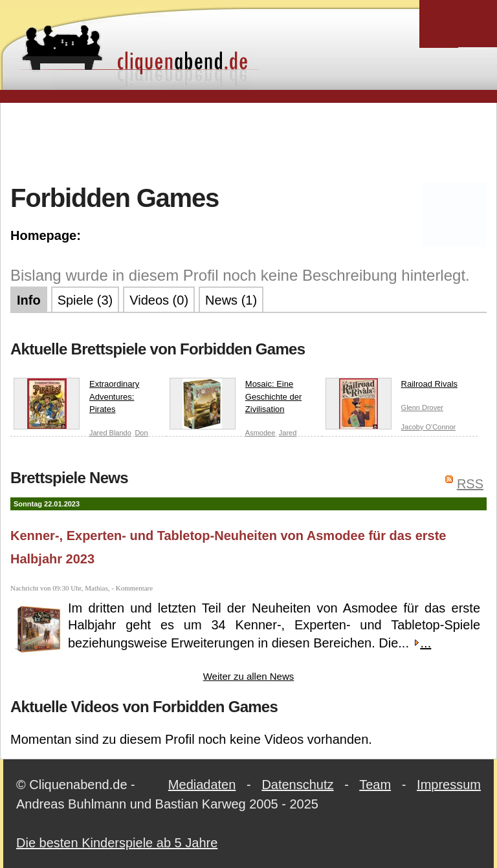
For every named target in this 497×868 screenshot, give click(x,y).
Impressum (449, 785)
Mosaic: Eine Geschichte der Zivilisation (236, 399)
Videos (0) (159, 300)
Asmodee (260, 433)
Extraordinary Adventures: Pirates (76, 399)
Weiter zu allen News (249, 676)
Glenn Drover (422, 407)
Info (29, 300)
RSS (470, 484)
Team (375, 785)
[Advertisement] (248, 142)
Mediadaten (202, 785)
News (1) (231, 300)
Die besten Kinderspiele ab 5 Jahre (117, 843)
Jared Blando (110, 433)
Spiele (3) (85, 300)
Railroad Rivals (392, 387)
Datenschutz (297, 785)
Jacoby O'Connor (429, 427)
